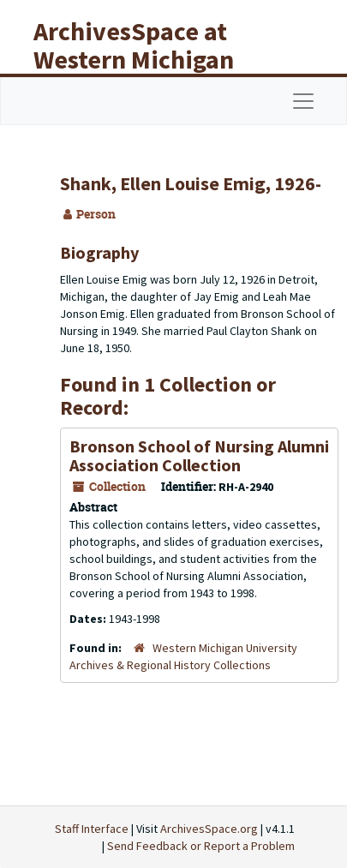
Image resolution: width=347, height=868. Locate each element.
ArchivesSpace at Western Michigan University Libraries (147, 59)
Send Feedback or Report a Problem (201, 846)
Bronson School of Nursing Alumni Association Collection (199, 455)
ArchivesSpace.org (209, 829)
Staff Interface (92, 829)
